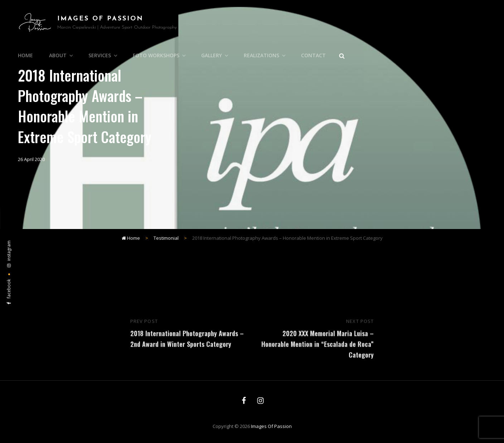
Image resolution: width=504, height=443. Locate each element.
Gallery (215, 55)
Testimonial (166, 238)
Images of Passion (100, 19)
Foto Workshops (160, 55)
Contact (313, 55)
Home (25, 55)
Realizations (265, 55)
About (62, 55)
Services (103, 55)
